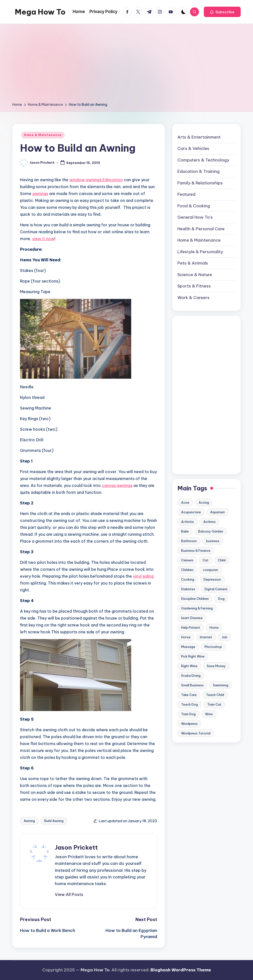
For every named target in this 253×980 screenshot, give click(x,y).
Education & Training (199, 171)
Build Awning (54, 821)
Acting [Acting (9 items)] (204, 502)
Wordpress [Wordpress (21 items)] (189, 724)
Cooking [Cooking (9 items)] (188, 579)
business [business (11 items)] (213, 541)
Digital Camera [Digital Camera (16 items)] (216, 589)
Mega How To (40, 12)
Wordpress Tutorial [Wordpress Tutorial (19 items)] (196, 733)
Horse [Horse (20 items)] (186, 637)
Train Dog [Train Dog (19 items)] (188, 714)
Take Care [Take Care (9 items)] (189, 695)
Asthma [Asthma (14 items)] (209, 522)
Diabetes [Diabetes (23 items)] (188, 589)
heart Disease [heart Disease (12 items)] (192, 618)
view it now (43, 239)
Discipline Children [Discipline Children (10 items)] (195, 599)
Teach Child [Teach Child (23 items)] (215, 695)
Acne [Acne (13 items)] (185, 502)
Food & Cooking (194, 206)
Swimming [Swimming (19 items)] (221, 685)
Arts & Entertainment (199, 137)
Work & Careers (193, 298)
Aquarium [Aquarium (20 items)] (218, 512)
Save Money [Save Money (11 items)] (216, 666)
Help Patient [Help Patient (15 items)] (191, 627)
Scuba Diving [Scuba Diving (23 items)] (191, 676)
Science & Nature (195, 275)
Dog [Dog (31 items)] (221, 599)
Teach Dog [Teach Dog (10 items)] (190, 704)
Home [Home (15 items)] (214, 627)
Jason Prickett (76, 847)
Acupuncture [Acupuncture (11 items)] (191, 512)
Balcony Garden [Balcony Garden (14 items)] (211, 531)
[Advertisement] (126, 65)
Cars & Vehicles (193, 148)
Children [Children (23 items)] (187, 570)
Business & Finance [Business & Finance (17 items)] (196, 551)
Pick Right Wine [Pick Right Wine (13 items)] (193, 656)
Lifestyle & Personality (200, 252)
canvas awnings (117, 485)
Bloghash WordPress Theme (181, 970)
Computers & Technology (203, 160)
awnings (40, 194)
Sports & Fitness (194, 286)
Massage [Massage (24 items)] (188, 647)
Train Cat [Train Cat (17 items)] (214, 704)
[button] (222, 12)
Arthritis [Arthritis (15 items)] (188, 522)
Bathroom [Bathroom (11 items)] (189, 541)
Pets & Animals (193, 263)
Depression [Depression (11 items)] (212, 579)
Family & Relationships (200, 183)
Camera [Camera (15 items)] (187, 560)
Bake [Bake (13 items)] (185, 531)
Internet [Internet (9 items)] (206, 637)
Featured (186, 194)
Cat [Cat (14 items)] (206, 560)
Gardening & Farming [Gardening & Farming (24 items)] (197, 608)
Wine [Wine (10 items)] (209, 714)
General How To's (195, 217)
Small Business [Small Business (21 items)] (192, 685)
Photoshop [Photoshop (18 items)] (213, 647)
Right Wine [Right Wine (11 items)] (189, 666)
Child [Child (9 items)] (222, 560)
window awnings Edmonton (96, 180)
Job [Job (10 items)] (224, 637)
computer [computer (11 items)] (211, 570)
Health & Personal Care (201, 229)
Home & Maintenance (43, 135)
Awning (29, 821)
